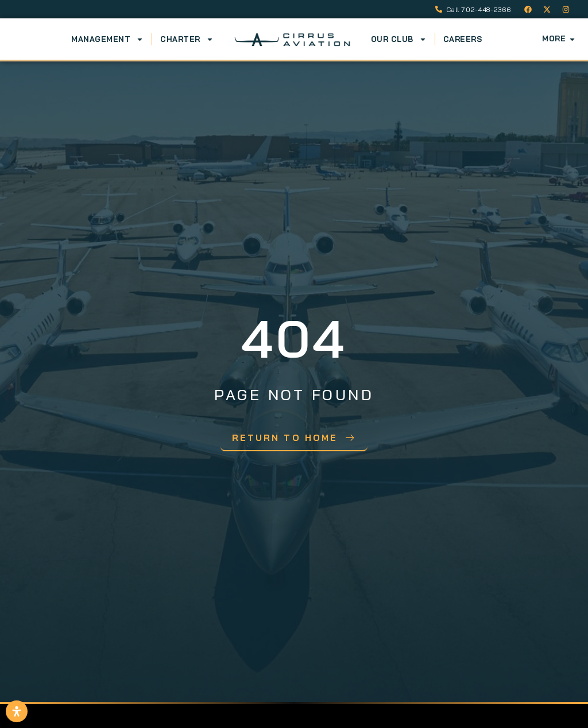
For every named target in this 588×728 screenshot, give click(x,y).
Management (107, 39)
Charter (187, 39)
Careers (463, 39)
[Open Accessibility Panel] (17, 711)
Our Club (399, 39)
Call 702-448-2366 (479, 9)
